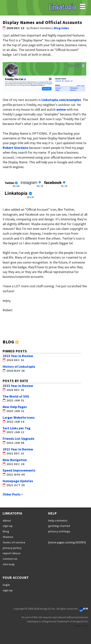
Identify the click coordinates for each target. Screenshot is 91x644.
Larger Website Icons (19, 417)
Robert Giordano (15, 148)
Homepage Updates (18, 481)
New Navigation (15, 460)
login (6, 585)
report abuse (12, 553)
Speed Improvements (19, 470)
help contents (58, 520)
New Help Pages (15, 407)
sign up (8, 526)
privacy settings (59, 531)
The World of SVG (16, 396)
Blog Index (61, 28)
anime (61, 109)
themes (8, 537)
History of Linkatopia (19, 366)
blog (6, 531)
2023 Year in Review (18, 356)
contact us (10, 559)
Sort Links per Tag (16, 428)
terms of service (14, 542)
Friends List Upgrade (18, 439)
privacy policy (12, 548)
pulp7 (86, 626)
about (7, 520)
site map (9, 564)
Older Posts (12, 494)
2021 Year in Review (18, 449)
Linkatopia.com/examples (61, 100)
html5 (78, 626)
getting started (59, 526)
